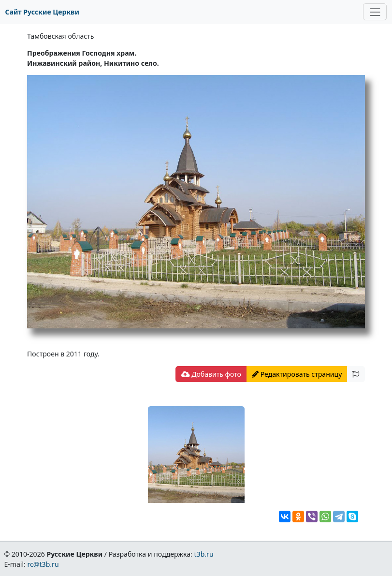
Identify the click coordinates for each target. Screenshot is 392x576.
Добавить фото (211, 374)
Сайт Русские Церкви (42, 12)
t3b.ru (204, 554)
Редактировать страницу (297, 374)
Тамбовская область (60, 36)
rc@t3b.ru (43, 564)
